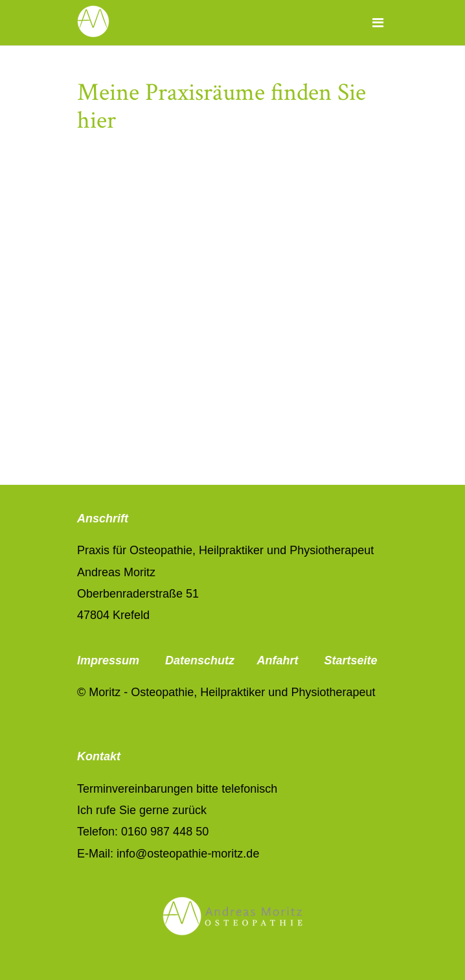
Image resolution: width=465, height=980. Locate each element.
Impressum (110, 660)
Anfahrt (277, 660)
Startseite (350, 660)
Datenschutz (200, 660)
